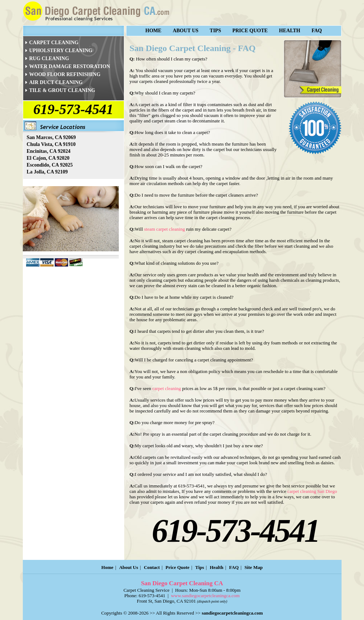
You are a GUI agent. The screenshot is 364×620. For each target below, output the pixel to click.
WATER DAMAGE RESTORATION (70, 66)
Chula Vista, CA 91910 (51, 144)
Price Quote (250, 31)
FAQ (317, 31)
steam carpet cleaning (165, 229)
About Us (186, 31)
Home (153, 31)
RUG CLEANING (49, 58)
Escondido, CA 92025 (50, 165)
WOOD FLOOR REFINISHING (65, 74)
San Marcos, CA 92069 (51, 137)
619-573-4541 (73, 109)
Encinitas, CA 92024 (49, 151)
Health (290, 31)
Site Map (254, 567)
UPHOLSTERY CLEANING (61, 51)
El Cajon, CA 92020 (48, 158)
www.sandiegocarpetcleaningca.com (205, 596)
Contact (152, 567)
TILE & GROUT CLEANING (62, 90)
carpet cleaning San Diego (312, 491)
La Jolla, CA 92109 (47, 172)
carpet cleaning (167, 388)
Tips (215, 31)
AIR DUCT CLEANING (56, 82)
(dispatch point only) (212, 601)
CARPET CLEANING (54, 43)
